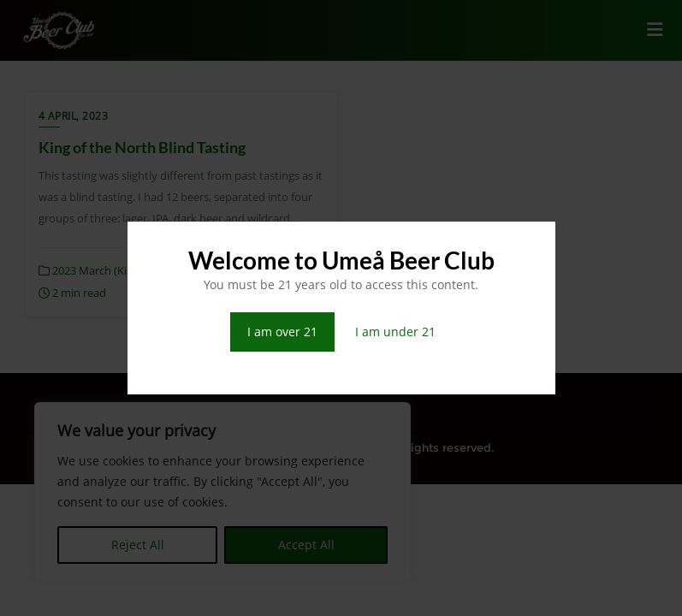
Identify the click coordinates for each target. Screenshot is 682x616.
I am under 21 (395, 332)
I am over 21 (282, 332)
